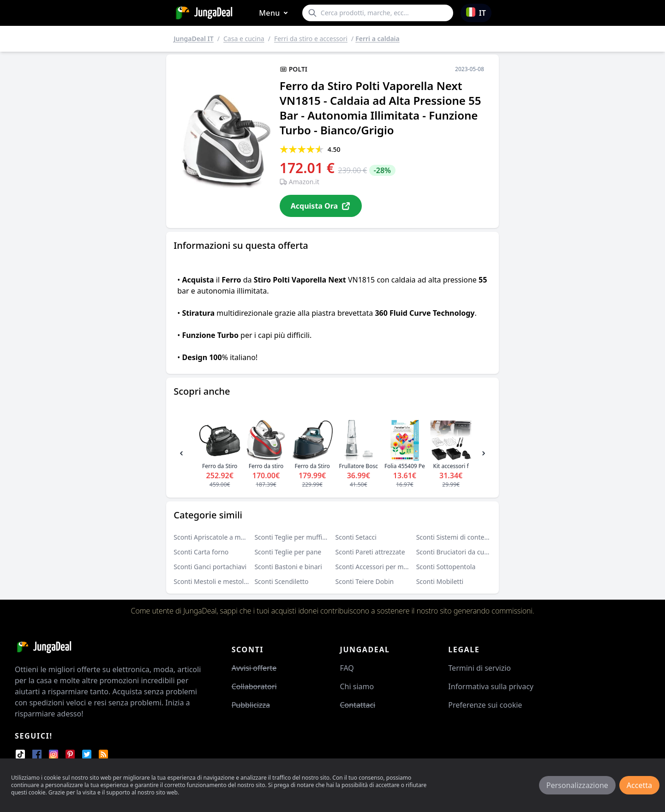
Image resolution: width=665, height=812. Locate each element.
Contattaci (357, 705)
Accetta (639, 785)
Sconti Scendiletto (281, 581)
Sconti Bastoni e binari (288, 567)
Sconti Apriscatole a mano (213, 537)
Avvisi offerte (254, 668)
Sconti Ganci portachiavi (210, 567)
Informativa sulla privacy (491, 686)
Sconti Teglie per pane (288, 552)
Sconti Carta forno (201, 552)
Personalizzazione (577, 785)
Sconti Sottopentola (446, 567)
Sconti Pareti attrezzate (370, 552)
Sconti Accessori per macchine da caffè (394, 567)
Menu (275, 13)
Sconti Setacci (356, 537)
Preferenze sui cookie (485, 705)
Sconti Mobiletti (440, 581)
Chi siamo (357, 686)
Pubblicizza (251, 705)
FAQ (347, 668)
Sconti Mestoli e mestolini (212, 581)
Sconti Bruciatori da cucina (456, 552)
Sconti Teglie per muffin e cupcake (306, 537)
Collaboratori (254, 686)
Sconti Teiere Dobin (365, 581)
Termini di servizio (479, 668)
